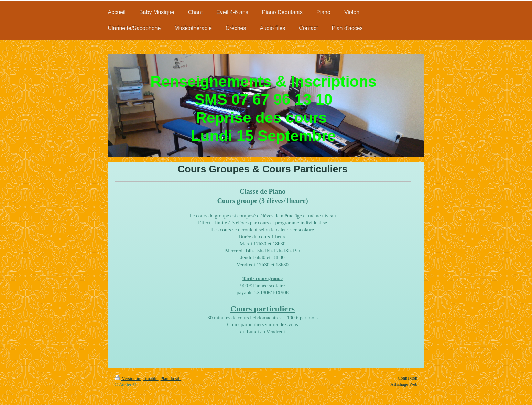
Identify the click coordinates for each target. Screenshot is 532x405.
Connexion (407, 378)
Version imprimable (137, 378)
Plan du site (171, 378)
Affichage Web (404, 384)
